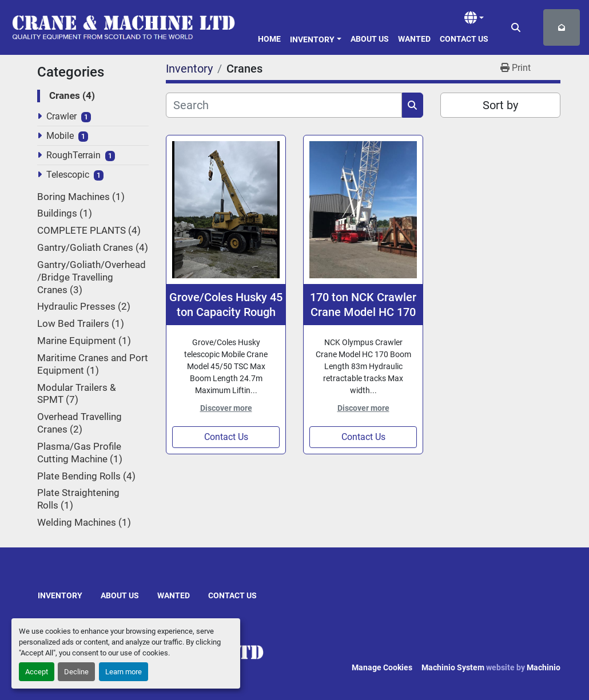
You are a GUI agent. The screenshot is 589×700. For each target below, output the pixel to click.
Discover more (226, 408)
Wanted (414, 39)
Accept (37, 672)
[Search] (284, 105)
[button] (316, 37)
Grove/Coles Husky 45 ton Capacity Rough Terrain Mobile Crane (226, 305)
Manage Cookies (382, 667)
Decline (76, 672)
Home (269, 39)
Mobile (60, 136)
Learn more (124, 672)
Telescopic (68, 175)
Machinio (544, 667)
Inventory (312, 39)
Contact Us (464, 39)
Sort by (500, 105)
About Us (370, 39)
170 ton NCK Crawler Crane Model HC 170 (363, 305)
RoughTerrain (73, 155)
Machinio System (453, 667)
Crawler (61, 116)
